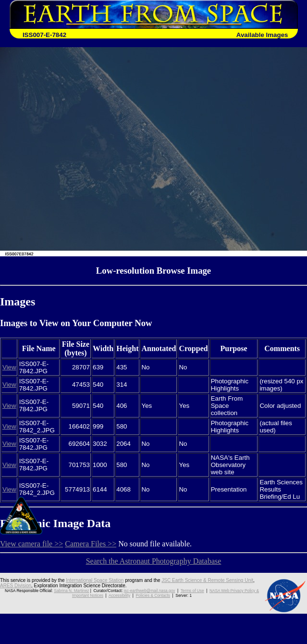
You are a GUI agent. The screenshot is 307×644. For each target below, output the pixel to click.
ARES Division (16, 586)
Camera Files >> (91, 544)
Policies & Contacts (153, 595)
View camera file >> (31, 544)
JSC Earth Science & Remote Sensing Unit (207, 580)
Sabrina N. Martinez (71, 591)
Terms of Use (192, 591)
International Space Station (95, 580)
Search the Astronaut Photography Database (154, 561)
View (9, 367)
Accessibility (119, 595)
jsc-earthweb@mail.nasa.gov (150, 591)
